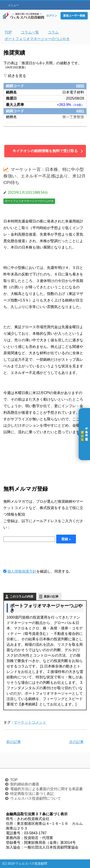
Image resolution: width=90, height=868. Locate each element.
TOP (14, 780)
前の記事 (14, 742)
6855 (80, 86)
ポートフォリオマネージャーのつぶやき (29, 201)
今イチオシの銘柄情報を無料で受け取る (45, 151)
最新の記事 (51, 597)
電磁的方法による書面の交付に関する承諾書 (46, 789)
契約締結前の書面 (25, 784)
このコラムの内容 (22, 597)
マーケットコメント (30, 722)
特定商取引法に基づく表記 (32, 794)
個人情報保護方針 (22, 571)
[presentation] (38, 556)
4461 (80, 111)
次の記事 (76, 742)
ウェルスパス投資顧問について (36, 798)
